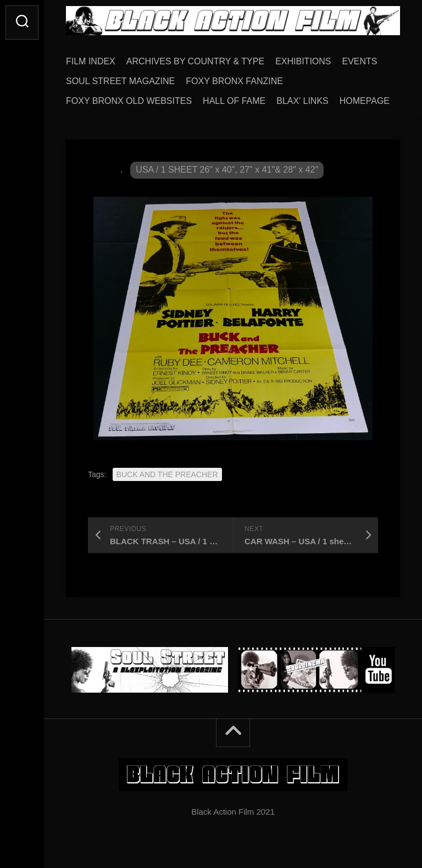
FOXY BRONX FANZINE (234, 81)
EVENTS (360, 61)
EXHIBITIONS (303, 61)
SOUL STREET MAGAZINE (120, 81)
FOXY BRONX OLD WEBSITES (129, 101)
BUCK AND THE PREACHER (167, 474)
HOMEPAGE (365, 101)
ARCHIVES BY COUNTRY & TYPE (195, 61)
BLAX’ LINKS (302, 101)
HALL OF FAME (234, 101)
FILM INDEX (91, 61)
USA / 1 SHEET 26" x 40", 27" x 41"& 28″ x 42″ (227, 170)
